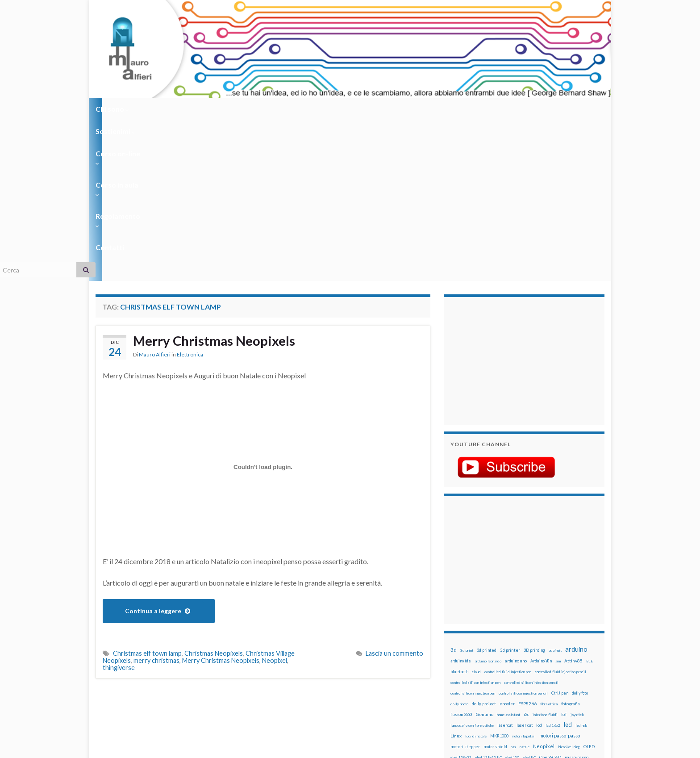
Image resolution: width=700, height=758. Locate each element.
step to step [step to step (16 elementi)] (462, 661)
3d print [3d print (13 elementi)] (467, 490)
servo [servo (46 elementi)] (562, 639)
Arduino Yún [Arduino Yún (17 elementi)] (541, 500)
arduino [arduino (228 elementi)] (576, 488)
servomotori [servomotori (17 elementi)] (584, 639)
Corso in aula (284, 109)
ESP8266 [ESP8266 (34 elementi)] (527, 543)
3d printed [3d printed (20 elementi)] (487, 489)
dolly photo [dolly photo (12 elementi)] (459, 543)
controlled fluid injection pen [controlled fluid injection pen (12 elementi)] (508, 511)
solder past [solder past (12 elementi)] (476, 650)
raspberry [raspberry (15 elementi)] (507, 629)
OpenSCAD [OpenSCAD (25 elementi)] (550, 596)
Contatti (399, 109)
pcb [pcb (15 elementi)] (454, 607)
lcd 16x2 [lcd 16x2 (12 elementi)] (553, 565)
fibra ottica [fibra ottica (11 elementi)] (549, 543)
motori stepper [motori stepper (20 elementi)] (465, 586)
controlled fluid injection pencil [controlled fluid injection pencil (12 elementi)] (560, 511)
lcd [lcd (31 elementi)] (539, 564)
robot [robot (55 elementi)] (491, 639)
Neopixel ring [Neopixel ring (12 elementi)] (569, 586)
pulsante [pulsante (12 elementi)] (537, 618)
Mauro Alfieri (155, 194)
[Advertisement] (506, 199)
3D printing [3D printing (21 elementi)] (534, 489)
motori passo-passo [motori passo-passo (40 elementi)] (560, 575)
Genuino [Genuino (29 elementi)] (485, 553)
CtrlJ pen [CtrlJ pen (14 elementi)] (560, 532)
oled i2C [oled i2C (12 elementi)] (512, 597)
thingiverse (119, 507)
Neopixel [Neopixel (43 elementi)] (544, 585)
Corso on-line (221, 109)
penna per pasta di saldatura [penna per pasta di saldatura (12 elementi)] (551, 607)
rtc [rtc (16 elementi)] (533, 639)
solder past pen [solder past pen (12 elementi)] (500, 650)
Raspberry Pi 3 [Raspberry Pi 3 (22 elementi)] (567, 629)
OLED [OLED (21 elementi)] (589, 586)
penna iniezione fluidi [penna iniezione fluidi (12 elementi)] (508, 607)
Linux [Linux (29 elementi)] (456, 575)
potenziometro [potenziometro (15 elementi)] (514, 618)
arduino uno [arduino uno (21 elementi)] (516, 500)
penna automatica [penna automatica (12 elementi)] (474, 607)
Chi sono (112, 109)
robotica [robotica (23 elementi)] (509, 639)
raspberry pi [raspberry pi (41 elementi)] (534, 628)
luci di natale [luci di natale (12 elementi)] (476, 575)
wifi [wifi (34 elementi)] (584, 661)
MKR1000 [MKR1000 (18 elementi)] (499, 575)
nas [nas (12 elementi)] (513, 586)
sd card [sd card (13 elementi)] (546, 640)
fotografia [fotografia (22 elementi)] (571, 543)
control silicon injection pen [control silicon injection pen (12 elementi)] (473, 532)
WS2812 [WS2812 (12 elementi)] (458, 672)
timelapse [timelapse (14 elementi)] (511, 661)
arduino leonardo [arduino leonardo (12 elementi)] (488, 500)
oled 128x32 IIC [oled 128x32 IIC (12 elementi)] (488, 597)
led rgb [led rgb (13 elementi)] (581, 565)
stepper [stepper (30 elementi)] (579, 650)
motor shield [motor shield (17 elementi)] (495, 586)
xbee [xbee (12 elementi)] (493, 672)
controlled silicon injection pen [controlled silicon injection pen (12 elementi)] (475, 522)
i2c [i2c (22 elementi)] (526, 554)
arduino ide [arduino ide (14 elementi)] (461, 500)
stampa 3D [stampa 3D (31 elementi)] (527, 650)
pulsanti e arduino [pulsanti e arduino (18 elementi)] (467, 629)
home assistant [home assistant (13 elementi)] (508, 554)
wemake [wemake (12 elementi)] (552, 661)
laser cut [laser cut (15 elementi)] (525, 564)
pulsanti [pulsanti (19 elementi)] (555, 618)
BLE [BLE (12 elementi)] (590, 500)
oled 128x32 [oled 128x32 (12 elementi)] (461, 597)
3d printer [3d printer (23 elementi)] (510, 489)
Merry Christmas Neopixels (215, 180)
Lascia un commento (394, 492)
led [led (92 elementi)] (568, 564)
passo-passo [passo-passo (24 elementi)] (577, 596)
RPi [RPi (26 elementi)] (524, 639)
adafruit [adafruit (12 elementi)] (555, 490)
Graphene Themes (171, 747)
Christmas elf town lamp (147, 492)
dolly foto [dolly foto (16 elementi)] (580, 532)
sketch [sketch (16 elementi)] (457, 650)
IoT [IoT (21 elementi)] (564, 554)
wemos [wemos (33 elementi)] (569, 661)
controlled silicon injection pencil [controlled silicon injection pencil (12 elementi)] (531, 522)
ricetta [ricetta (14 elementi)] (476, 640)
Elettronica (190, 194)
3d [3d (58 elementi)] (454, 489)
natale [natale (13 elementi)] (525, 586)
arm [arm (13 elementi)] (558, 500)
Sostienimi (163, 109)
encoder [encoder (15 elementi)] (507, 543)
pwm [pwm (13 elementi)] (491, 629)
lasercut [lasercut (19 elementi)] (505, 564)
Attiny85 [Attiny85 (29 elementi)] (573, 500)
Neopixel (275, 500)
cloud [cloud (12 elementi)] (476, 511)
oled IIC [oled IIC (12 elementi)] (529, 597)
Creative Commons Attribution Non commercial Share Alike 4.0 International (420, 716)
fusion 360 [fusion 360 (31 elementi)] (461, 553)
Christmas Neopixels (214, 492)
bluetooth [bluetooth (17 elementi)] (459, 511)
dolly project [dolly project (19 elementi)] (484, 543)
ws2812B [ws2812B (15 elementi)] (477, 672)
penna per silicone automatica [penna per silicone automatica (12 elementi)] (474, 618)
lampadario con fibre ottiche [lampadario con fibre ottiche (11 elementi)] (472, 565)
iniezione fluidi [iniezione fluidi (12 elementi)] (545, 554)
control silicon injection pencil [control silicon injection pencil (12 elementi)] (523, 532)
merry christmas (156, 500)
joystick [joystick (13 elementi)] (577, 554)
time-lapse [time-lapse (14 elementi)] (487, 661)
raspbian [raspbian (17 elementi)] (458, 639)
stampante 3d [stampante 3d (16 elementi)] (554, 650)
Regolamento (346, 109)
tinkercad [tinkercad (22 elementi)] (533, 661)
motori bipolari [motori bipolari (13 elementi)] (524, 575)
